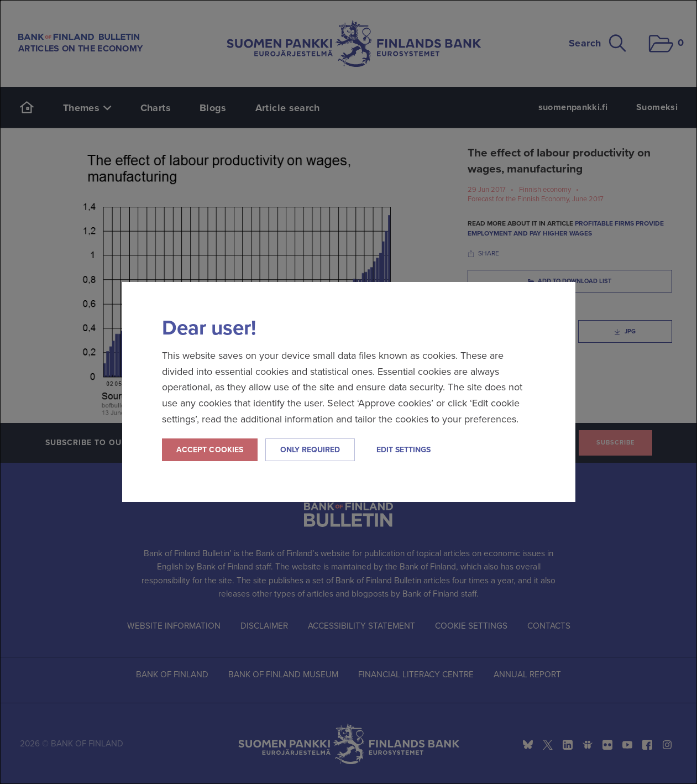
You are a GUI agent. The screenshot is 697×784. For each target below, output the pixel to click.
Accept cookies (210, 450)
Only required (310, 450)
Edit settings (403, 450)
